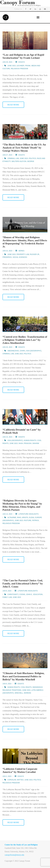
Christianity (13, 594)
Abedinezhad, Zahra (16, 351)
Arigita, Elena (28, 518)
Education (38, 594)
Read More (13, 105)
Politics (32, 158)
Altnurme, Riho (14, 518)
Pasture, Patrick (31, 520)
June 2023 (12, 66)
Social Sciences (20, 257)
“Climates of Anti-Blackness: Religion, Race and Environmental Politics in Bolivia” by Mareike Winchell (23, 676)
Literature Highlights (28, 514)
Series (21, 251)
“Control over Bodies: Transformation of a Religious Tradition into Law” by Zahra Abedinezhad (25, 340)
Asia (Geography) (34, 351)
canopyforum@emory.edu (14, 855)
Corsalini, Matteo (15, 780)
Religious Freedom (19, 69)
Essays (22, 62)
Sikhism (36, 443)
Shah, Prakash (25, 443)
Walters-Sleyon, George (23, 161)
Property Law (23, 254)
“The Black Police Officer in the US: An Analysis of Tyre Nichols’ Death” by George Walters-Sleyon (24, 148)
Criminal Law (13, 158)
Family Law (7, 597)
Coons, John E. (26, 594)
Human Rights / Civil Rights (20, 687)
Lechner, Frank (24, 66)
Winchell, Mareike (23, 693)
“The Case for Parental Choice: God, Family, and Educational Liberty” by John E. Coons (23, 584)
